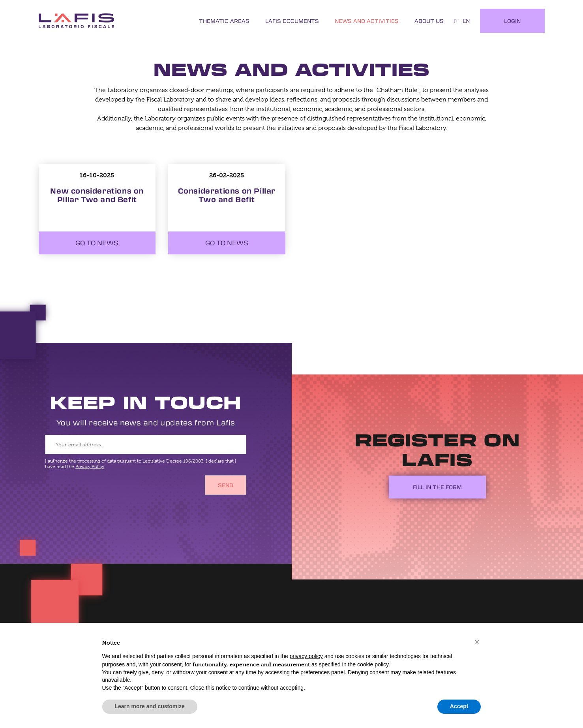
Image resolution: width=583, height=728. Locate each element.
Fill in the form (437, 487)
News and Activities (367, 21)
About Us (429, 21)
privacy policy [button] (306, 656)
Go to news (97, 243)
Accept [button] (459, 706)
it (456, 21)
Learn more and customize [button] (150, 706)
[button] (477, 642)
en (466, 21)
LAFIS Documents (292, 21)
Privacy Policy (90, 467)
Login (512, 21)
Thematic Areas (224, 21)
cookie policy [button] (373, 664)
